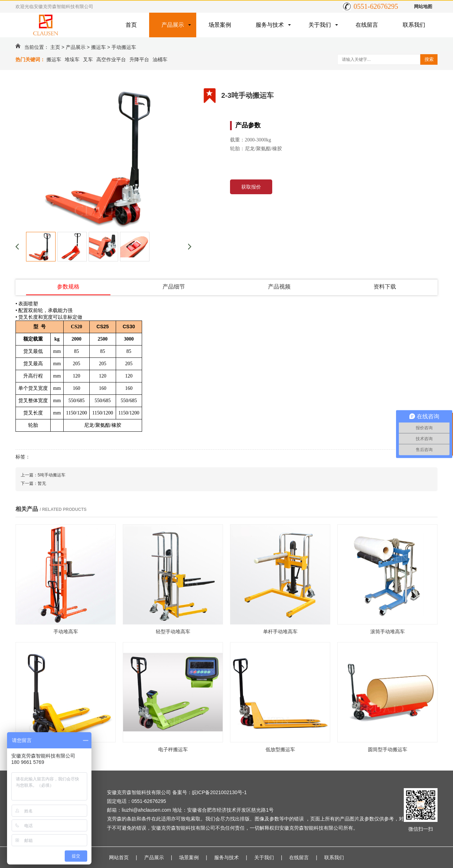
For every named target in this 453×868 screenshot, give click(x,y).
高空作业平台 (111, 59)
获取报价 (251, 187)
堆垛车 (72, 59)
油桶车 (160, 59)
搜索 (429, 59)
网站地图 (423, 7)
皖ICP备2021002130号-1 (219, 792)
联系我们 (414, 25)
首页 (131, 25)
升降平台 (139, 59)
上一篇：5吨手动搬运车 (43, 475)
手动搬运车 (124, 47)
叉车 (88, 59)
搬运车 (98, 47)
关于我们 (320, 25)
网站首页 (119, 857)
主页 (55, 47)
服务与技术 (270, 25)
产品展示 (173, 25)
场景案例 (220, 25)
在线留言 (367, 25)
